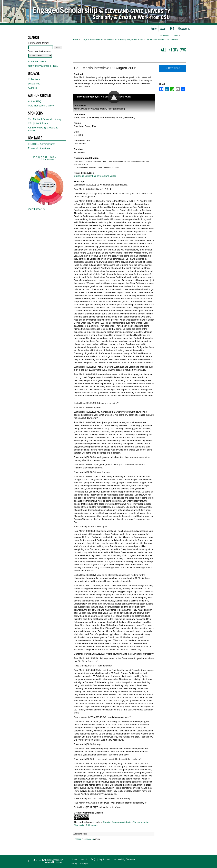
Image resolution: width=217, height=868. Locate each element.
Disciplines (34, 84)
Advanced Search (38, 61)
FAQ (93, 859)
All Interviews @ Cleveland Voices (43, 129)
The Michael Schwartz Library (45, 119)
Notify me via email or (43, 66)
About (84, 859)
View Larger (37, 209)
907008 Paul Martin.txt (84, 839)
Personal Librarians (39, 148)
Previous (165, 35)
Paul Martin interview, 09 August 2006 (105, 68)
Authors (32, 88)
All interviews (174, 50)
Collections (34, 79)
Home (76, 39)
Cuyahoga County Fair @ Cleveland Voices (95, 176)
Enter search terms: (38, 43)
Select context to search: (41, 51)
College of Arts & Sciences (92, 39)
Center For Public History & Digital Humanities (124, 39)
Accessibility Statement (125, 859)
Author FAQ (35, 101)
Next (176, 35)
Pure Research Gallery (41, 106)
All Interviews (172, 39)
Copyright (84, 864)
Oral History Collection (155, 39)
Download (172, 68)
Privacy (74, 864)
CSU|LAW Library (38, 123)
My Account (105, 859)
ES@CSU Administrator (41, 144)
